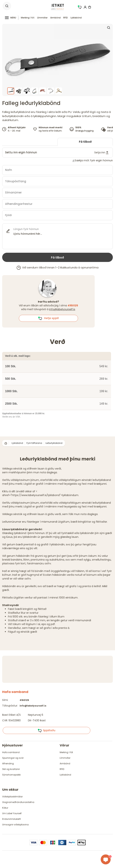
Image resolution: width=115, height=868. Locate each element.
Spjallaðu (47, 731)
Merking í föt (28, 18)
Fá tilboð (85, 142)
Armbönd (55, 18)
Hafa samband (11, 752)
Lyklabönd (76, 18)
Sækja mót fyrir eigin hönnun (94, 160)
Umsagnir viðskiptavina (15, 825)
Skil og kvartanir (11, 769)
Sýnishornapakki (11, 775)
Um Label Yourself (12, 813)
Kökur (5, 808)
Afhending (8, 763)
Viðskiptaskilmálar (12, 797)
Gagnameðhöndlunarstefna (18, 802)
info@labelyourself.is (62, 309)
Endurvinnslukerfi (12, 819)
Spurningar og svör (13, 758)
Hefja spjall (48, 318)
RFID (66, 18)
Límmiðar (42, 18)
